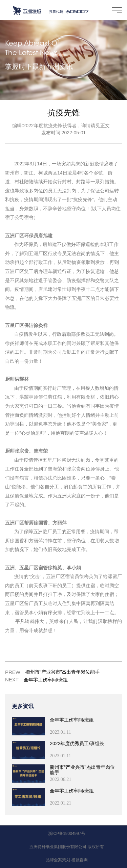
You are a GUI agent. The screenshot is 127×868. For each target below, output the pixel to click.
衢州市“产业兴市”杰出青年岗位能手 (62, 672)
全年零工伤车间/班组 (46, 680)
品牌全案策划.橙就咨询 (67, 860)
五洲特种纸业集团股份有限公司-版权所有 (67, 847)
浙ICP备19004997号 (67, 834)
